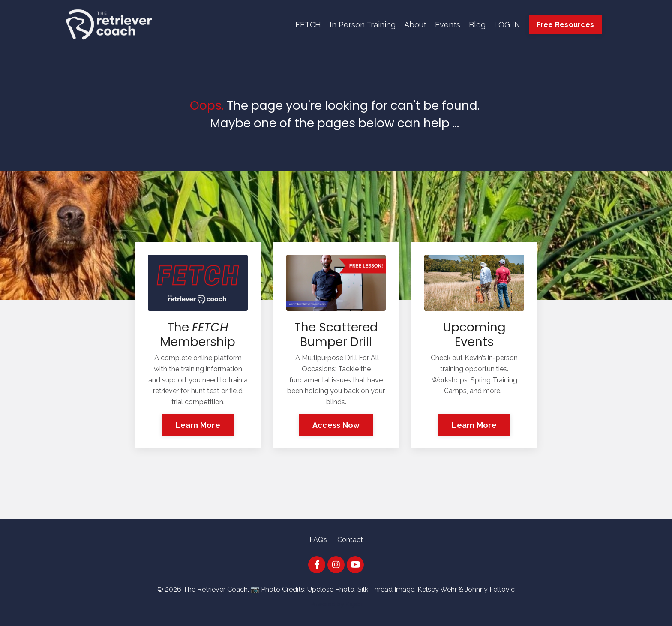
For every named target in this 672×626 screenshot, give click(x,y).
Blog (477, 25)
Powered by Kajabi (336, 604)
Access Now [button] (336, 425)
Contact (350, 540)
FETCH (308, 25)
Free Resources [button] (565, 25)
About (415, 25)
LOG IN (507, 25)
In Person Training (363, 25)
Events (448, 25)
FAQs (318, 540)
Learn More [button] (198, 425)
